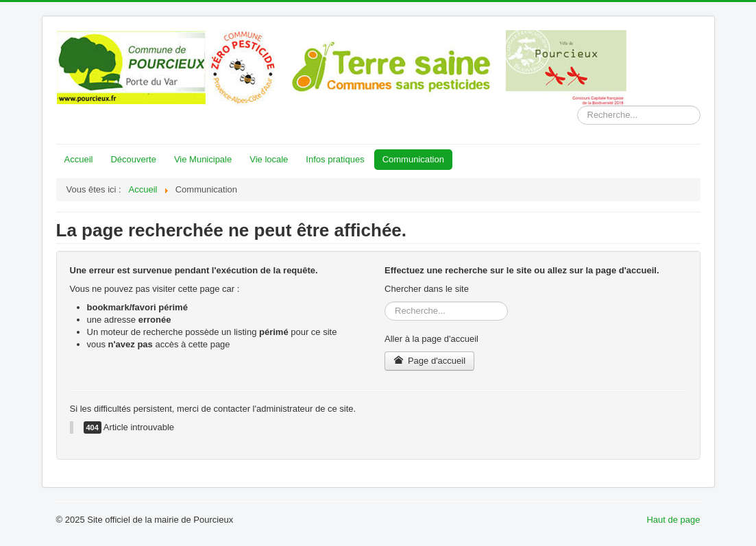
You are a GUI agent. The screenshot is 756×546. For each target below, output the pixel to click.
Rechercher (577, 106)
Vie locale (269, 159)
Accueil (79, 159)
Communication (413, 159)
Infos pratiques (335, 159)
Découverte (133, 159)
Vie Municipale (203, 159)
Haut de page (673, 520)
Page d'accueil (429, 361)
